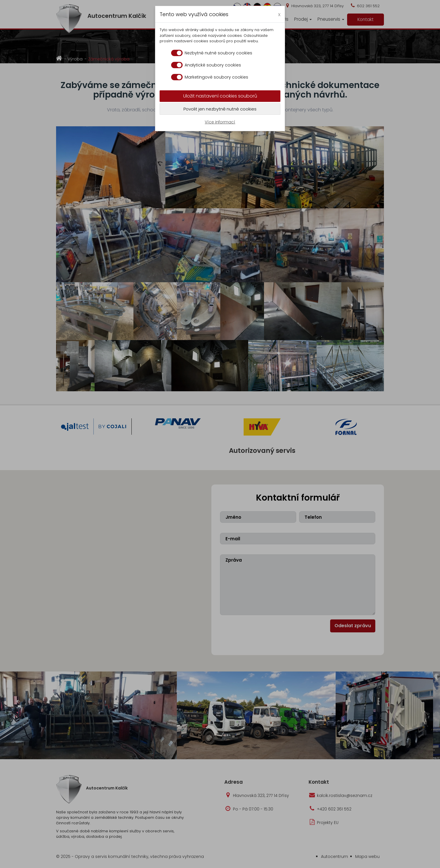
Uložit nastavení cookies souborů (220, 96)
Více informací (220, 122)
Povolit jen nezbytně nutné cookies (220, 109)
